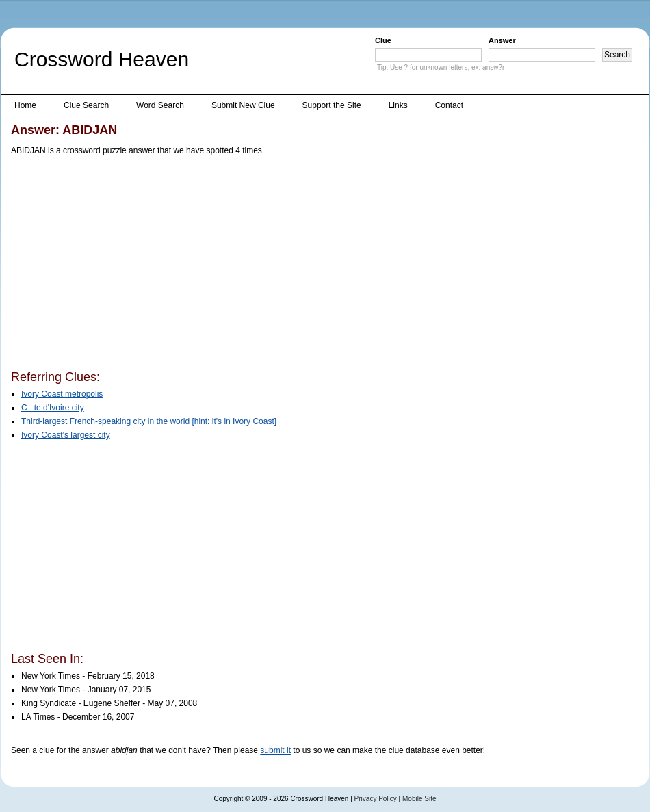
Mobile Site (419, 799)
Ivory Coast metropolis (62, 394)
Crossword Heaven (102, 59)
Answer (502, 40)
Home (25, 105)
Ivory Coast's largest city (66, 435)
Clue (383, 40)
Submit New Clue (243, 105)
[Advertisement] (236, 265)
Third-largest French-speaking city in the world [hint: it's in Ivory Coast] (149, 421)
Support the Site (332, 105)
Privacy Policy (376, 799)
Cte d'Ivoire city (53, 408)
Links (398, 105)
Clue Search (86, 105)
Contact (449, 105)
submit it (275, 750)
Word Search (160, 105)
